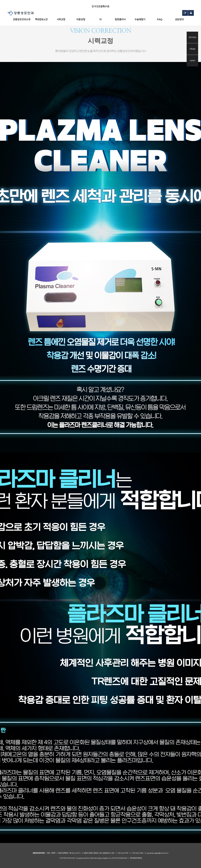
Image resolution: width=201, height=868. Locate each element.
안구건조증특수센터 (100, 9)
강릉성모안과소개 (22, 19)
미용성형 (81, 19)
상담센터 (179, 19)
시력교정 (61, 19)
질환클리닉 (120, 19)
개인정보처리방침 (136, 858)
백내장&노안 (41, 19)
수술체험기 (140, 19)
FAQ (160, 19)
